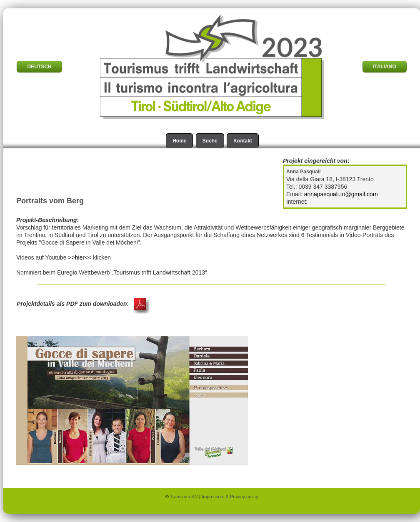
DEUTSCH (39, 67)
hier (80, 257)
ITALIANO (385, 67)
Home (179, 141)
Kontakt (243, 141)
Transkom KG (185, 497)
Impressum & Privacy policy (230, 497)
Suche (210, 141)
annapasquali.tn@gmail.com (341, 194)
